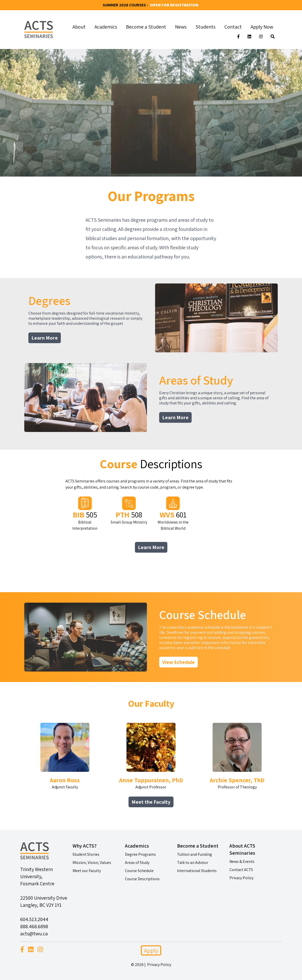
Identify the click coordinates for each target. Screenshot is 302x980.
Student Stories (86, 854)
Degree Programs (140, 854)
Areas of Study (137, 863)
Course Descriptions (142, 879)
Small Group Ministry (129, 511)
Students (205, 27)
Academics (106, 27)
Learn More (45, 338)
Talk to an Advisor (193, 863)
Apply (151, 950)
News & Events (242, 861)
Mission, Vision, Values (92, 863)
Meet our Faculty (87, 871)
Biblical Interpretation (85, 514)
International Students (197, 871)
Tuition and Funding (195, 854)
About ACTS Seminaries (242, 849)
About (79, 27)
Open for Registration (174, 5)
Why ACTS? (85, 846)
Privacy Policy (241, 878)
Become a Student (146, 27)
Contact (233, 27)
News (181, 27)
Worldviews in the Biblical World (173, 514)
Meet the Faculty (151, 802)
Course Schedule (139, 871)
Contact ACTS (241, 870)
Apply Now (262, 27)
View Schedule (178, 662)
